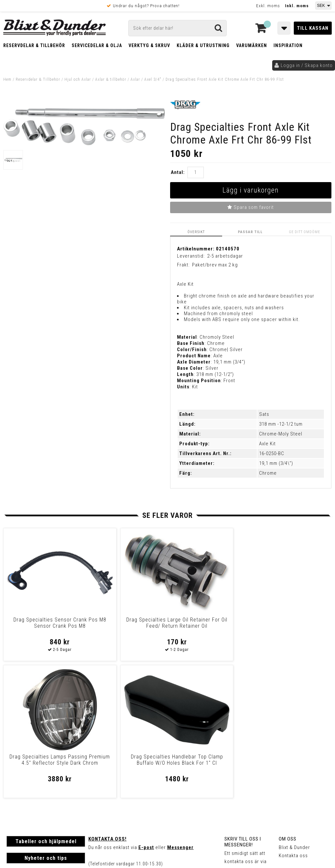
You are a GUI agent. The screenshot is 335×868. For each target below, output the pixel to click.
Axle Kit (267, 443)
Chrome (268, 473)
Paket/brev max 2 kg (215, 265)
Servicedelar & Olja (97, 45)
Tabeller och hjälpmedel (46, 704)
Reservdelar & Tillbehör (34, 45)
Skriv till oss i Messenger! (243, 705)
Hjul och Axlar (78, 79)
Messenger (180, 710)
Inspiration (288, 45)
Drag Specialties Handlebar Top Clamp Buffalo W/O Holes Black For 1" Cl (292, 626)
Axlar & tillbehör (111, 79)
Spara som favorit (251, 207)
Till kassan (313, 28)
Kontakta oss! (107, 702)
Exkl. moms (268, 6)
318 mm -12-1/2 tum (281, 424)
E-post (146, 710)
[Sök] (177, 28)
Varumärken (252, 45)
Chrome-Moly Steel (281, 434)
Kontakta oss (293, 718)
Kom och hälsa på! (110, 743)
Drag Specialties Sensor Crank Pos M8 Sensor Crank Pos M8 (43, 626)
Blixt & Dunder (294, 710)
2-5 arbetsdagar (225, 256)
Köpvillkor (18, 784)
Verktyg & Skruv (149, 45)
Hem (7, 79)
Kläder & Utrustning (203, 45)
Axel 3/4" (153, 79)
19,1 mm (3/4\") (276, 463)
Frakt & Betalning (26, 777)
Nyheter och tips (46, 721)
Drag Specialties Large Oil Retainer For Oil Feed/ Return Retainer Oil (126, 626)
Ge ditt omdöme (305, 232)
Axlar (135, 79)
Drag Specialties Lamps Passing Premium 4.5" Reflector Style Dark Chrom (209, 626)
